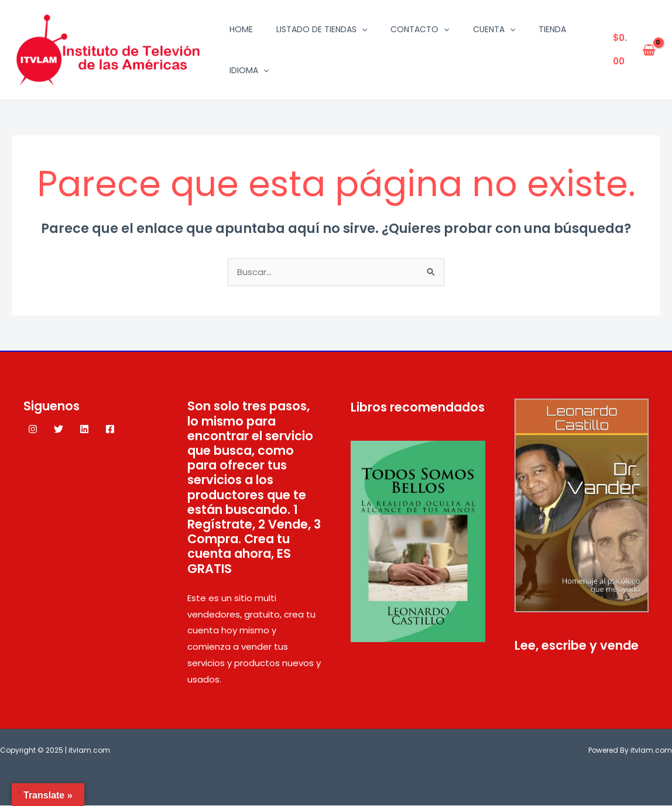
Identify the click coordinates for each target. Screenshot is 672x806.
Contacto (420, 29)
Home (241, 29)
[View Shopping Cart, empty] (634, 50)
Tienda (552, 29)
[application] (362, 29)
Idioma (249, 70)
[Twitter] (59, 430)
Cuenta (494, 29)
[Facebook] (110, 430)
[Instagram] (33, 430)
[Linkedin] (84, 430)
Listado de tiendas (322, 29)
